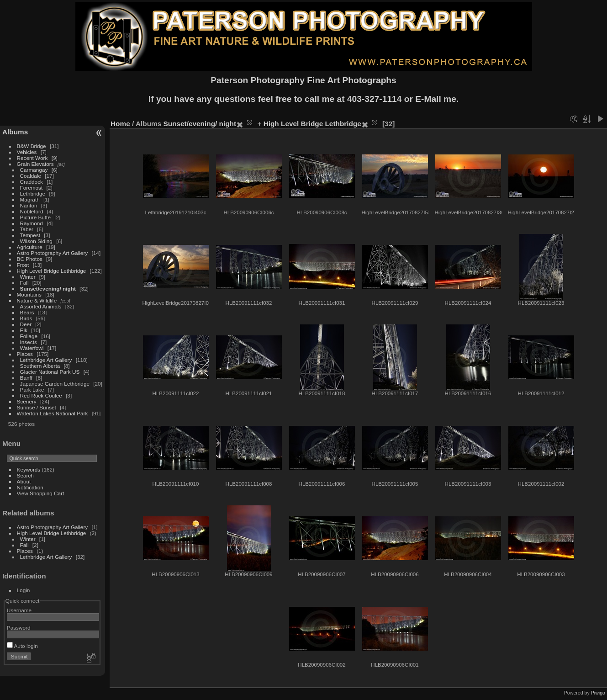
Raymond (32, 223)
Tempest (30, 235)
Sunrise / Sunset (37, 407)
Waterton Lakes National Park (53, 413)
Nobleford (32, 211)
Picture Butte (35, 217)
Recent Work (32, 158)
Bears (27, 312)
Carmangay (34, 170)
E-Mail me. (437, 99)
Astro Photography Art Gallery (53, 253)
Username (19, 610)
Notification (30, 487)
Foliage (29, 336)
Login (24, 590)
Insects (29, 342)
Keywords (29, 469)
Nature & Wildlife (37, 300)
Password (19, 628)
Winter (28, 277)
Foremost (32, 188)
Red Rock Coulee (41, 395)
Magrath (30, 199)
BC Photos (30, 259)
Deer (26, 324)
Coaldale (31, 176)
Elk (24, 330)
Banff (26, 378)
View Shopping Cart (41, 493)
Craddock (32, 182)
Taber (27, 229)
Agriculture (30, 247)
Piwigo (598, 693)
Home (120, 124)
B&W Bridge (32, 146)
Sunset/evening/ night (48, 289)
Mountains (29, 294)
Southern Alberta (40, 366)
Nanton (29, 205)
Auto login (22, 646)
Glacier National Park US (50, 372)
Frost (23, 265)
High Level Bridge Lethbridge (52, 271)
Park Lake (32, 390)
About (24, 481)
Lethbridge (33, 194)
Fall (24, 283)
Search (25, 475)
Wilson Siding (36, 241)
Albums (15, 132)
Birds (26, 318)
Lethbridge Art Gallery (46, 360)
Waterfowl (32, 348)
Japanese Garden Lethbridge (55, 384)
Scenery (27, 401)
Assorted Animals (41, 306)
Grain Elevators (36, 164)
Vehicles (27, 152)
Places (25, 354)
